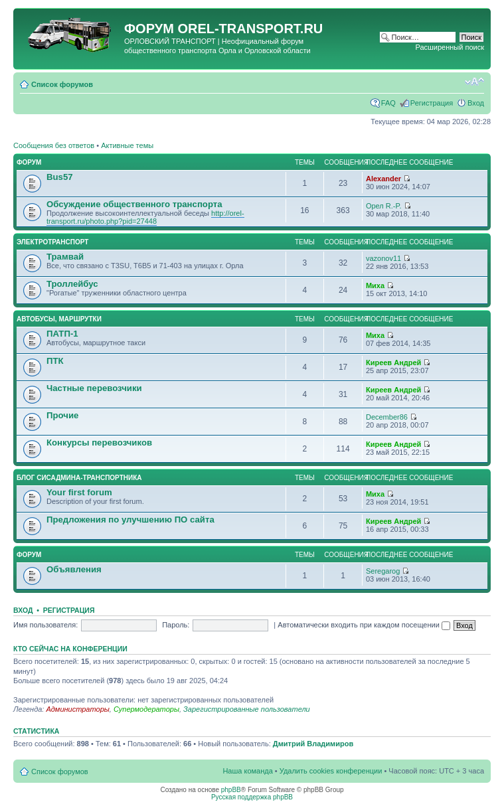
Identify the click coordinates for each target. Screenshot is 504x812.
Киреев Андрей (393, 363)
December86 (387, 417)
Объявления (74, 569)
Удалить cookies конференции (331, 771)
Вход (476, 103)
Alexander (383, 179)
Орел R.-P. (384, 206)
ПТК (55, 361)
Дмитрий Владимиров (313, 744)
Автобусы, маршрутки (59, 319)
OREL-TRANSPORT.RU (250, 29)
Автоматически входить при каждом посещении (364, 625)
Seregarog (383, 571)
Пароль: (176, 625)
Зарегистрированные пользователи (247, 709)
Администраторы (77, 709)
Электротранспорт (52, 242)
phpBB (231, 790)
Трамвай (65, 257)
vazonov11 (383, 258)
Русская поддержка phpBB (252, 797)
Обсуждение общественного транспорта (134, 204)
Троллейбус (72, 284)
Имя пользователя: (45, 625)
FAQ (388, 103)
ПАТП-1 (62, 334)
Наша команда (247, 771)
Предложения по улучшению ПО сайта (130, 520)
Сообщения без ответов (54, 145)
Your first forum (79, 492)
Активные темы (127, 145)
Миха (375, 285)
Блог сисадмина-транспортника (79, 478)
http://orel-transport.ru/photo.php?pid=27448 (145, 217)
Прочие (62, 415)
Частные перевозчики (94, 388)
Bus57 (60, 177)
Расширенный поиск (450, 47)
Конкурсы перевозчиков (99, 443)
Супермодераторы (146, 709)
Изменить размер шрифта (474, 82)
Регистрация (432, 103)
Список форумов (62, 84)
